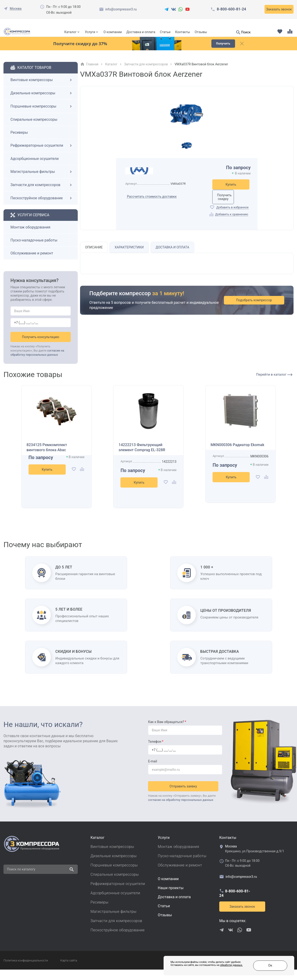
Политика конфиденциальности (26, 971)
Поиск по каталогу (21, 880)
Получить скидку (231, 205)
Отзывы (201, 32)
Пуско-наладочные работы (34, 248)
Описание (95, 258)
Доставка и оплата (141, 32)
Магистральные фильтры (42, 180)
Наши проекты (171, 898)
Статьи (165, 32)
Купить (231, 193)
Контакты (183, 32)
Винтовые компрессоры (42, 88)
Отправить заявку (185, 795)
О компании (113, 32)
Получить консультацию (41, 345)
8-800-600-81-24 (231, 9)
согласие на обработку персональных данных (181, 808)
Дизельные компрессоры (42, 101)
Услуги (90, 32)
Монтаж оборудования (30, 235)
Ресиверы (19, 141)
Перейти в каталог (274, 383)
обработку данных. (207, 968)
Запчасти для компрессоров (42, 193)
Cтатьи (164, 916)
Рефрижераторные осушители (42, 154)
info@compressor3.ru (121, 9)
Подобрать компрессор (259, 311)
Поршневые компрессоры (42, 114)
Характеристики (131, 258)
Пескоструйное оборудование (42, 206)
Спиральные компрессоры (34, 128)
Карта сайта (69, 971)
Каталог (70, 32)
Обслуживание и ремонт (32, 261)
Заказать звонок (279, 9)
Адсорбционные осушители (35, 167)
